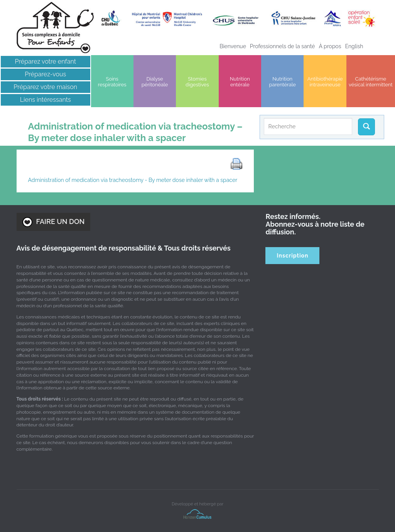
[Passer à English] (354, 46)
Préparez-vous (45, 74)
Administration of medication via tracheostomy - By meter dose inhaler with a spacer (133, 180)
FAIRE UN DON (54, 222)
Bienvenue (233, 46)
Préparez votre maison (45, 87)
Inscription (293, 256)
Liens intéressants (46, 100)
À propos (330, 46)
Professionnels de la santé (283, 46)
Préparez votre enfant (46, 61)
